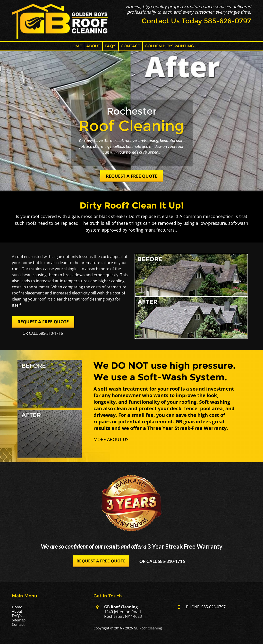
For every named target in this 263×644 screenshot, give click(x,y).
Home (76, 46)
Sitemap (19, 620)
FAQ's (110, 46)
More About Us (111, 439)
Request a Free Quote (131, 176)
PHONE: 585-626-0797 (206, 607)
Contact (131, 46)
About (93, 46)
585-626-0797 (228, 21)
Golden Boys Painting (169, 46)
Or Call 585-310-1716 (43, 333)
